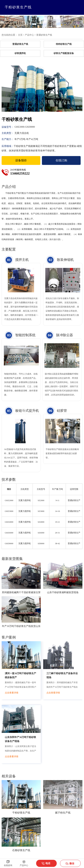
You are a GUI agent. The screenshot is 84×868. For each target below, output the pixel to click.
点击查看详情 (12, 693)
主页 (20, 35)
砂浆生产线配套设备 (64, 53)
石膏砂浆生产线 (21, 850)
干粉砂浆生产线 (21, 813)
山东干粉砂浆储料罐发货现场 (63, 592)
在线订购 (61, 160)
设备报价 (21, 160)
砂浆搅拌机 (20, 53)
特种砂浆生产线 (64, 44)
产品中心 (29, 35)
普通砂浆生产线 (44, 35)
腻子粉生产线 (63, 813)
